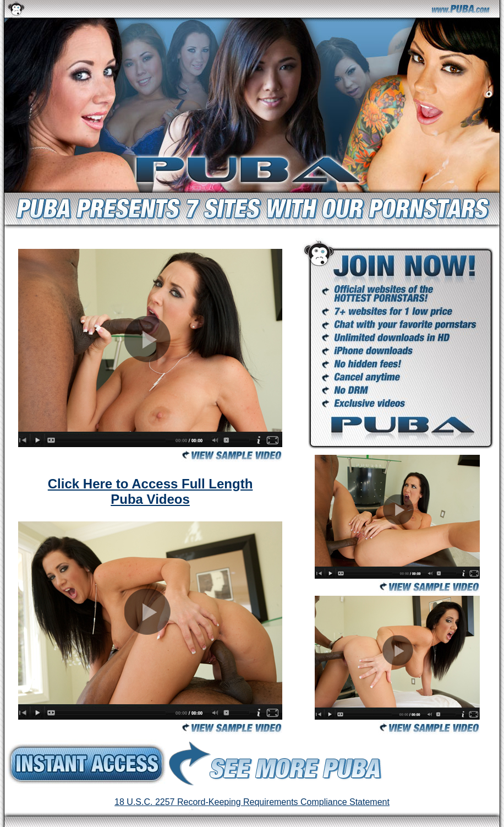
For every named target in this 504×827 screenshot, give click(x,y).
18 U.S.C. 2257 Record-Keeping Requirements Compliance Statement (252, 802)
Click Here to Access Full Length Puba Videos (150, 491)
